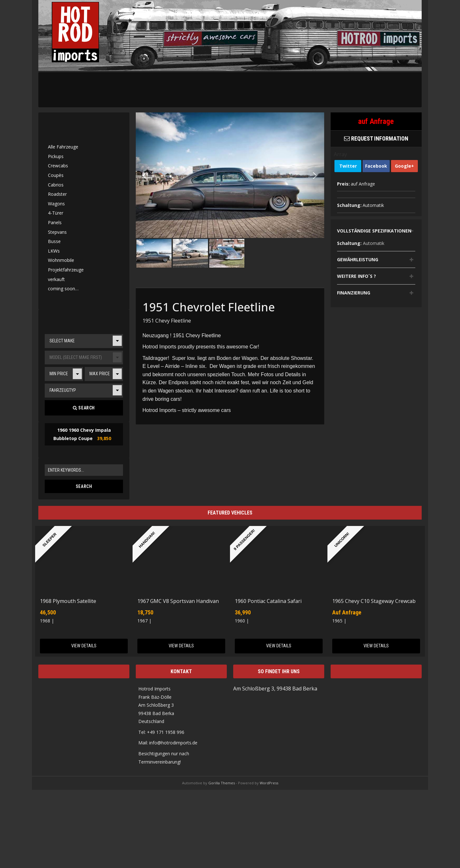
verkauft (56, 279)
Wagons (56, 204)
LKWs (54, 251)
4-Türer (56, 213)
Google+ (404, 166)
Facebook (376, 166)
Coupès (56, 175)
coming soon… (63, 289)
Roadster (57, 194)
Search (84, 408)
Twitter (348, 166)
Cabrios (56, 185)
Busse (54, 241)
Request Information (376, 138)
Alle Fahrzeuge (63, 147)
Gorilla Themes (222, 783)
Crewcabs (58, 166)
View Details (84, 646)
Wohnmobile (61, 260)
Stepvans (57, 232)
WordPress (269, 783)
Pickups (56, 156)
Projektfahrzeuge (66, 270)
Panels (55, 222)
